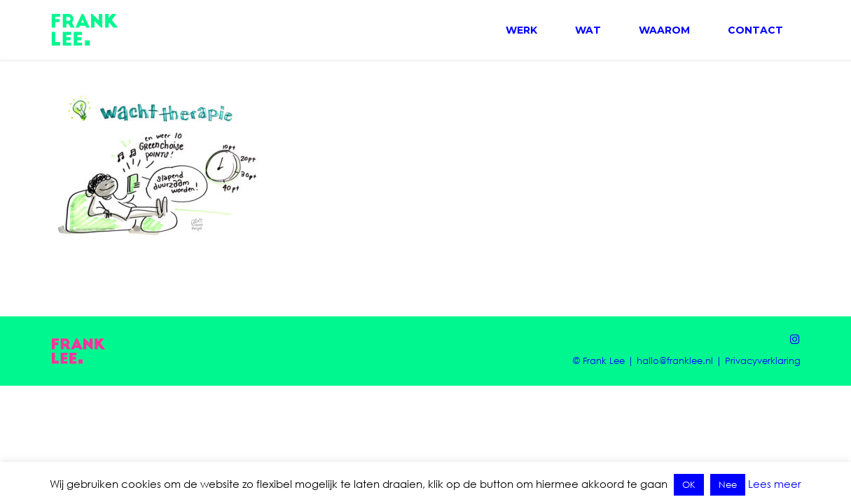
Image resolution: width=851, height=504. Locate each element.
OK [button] (689, 484)
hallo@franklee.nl (675, 360)
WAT (588, 30)
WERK (521, 30)
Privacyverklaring (763, 360)
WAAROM (664, 30)
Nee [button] (728, 484)
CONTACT (755, 30)
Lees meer (775, 484)
